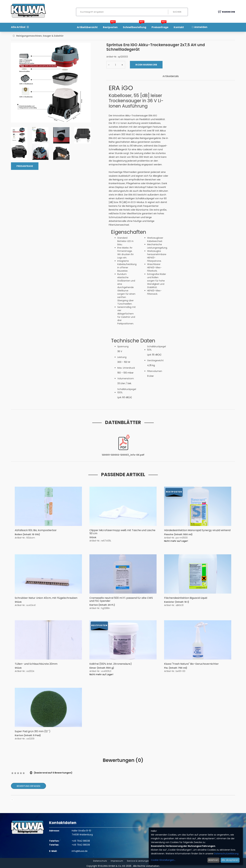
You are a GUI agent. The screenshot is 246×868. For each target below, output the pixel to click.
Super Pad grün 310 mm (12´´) (33, 731)
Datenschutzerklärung (226, 854)
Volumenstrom (126, 379)
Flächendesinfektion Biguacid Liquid (186, 598)
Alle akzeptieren (230, 860)
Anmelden (199, 27)
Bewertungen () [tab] (123, 760)
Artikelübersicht (87, 27)
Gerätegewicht (155, 360)
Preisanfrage (160, 26)
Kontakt (179, 27)
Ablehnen (213, 860)
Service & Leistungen (138, 861)
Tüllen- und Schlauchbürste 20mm (36, 664)
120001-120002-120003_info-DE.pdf (123, 455)
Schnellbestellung (135, 26)
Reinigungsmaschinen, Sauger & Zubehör (40, 36)
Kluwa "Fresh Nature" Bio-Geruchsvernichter (191, 664)
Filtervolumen (155, 371)
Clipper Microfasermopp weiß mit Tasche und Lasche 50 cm (122, 532)
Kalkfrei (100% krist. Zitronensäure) (111, 664)
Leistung (122, 357)
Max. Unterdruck (126, 368)
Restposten (110, 26)
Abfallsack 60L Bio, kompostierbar (36, 530)
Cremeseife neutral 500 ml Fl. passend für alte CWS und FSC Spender (121, 599)
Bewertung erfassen (28, 786)
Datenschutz (100, 861)
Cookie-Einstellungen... (163, 860)
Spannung (123, 346)
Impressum (117, 861)
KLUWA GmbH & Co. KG (113, 866)
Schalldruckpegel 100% (127, 391)
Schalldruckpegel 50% (156, 348)
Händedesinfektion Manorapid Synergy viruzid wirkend (197, 530)
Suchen (177, 12)
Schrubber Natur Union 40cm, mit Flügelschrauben (46, 598)
